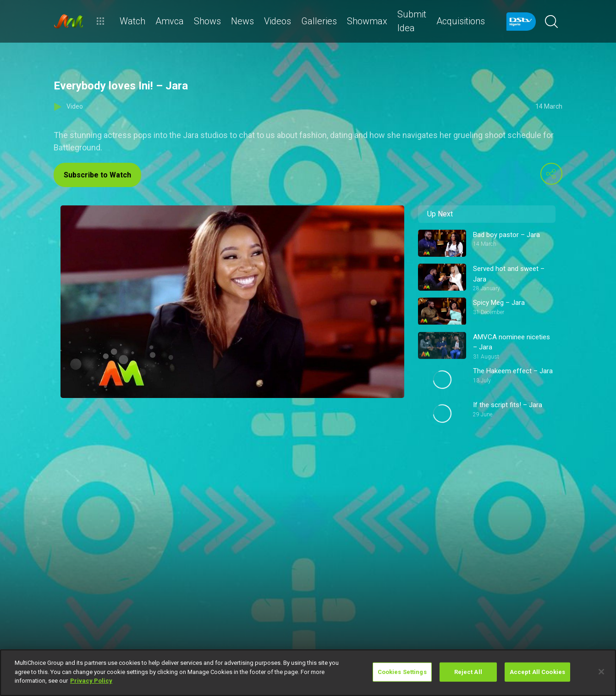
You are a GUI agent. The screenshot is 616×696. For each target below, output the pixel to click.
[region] (308, 673)
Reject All (468, 672)
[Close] (601, 672)
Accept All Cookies (537, 672)
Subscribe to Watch (97, 175)
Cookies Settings (402, 672)
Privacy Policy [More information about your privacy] (91, 681)
